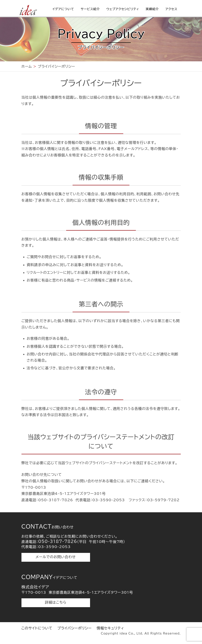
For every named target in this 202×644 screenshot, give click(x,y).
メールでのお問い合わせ (56, 557)
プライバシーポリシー (75, 628)
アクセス (171, 9)
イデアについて (63, 9)
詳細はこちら (56, 602)
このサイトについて (37, 628)
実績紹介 (152, 9)
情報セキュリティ (110, 628)
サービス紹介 (90, 9)
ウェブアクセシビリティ (123, 9)
